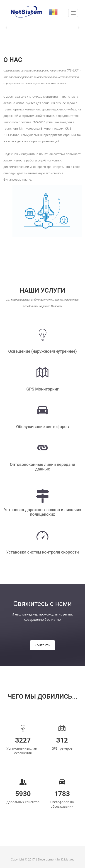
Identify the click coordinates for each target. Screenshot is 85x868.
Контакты (42, 645)
